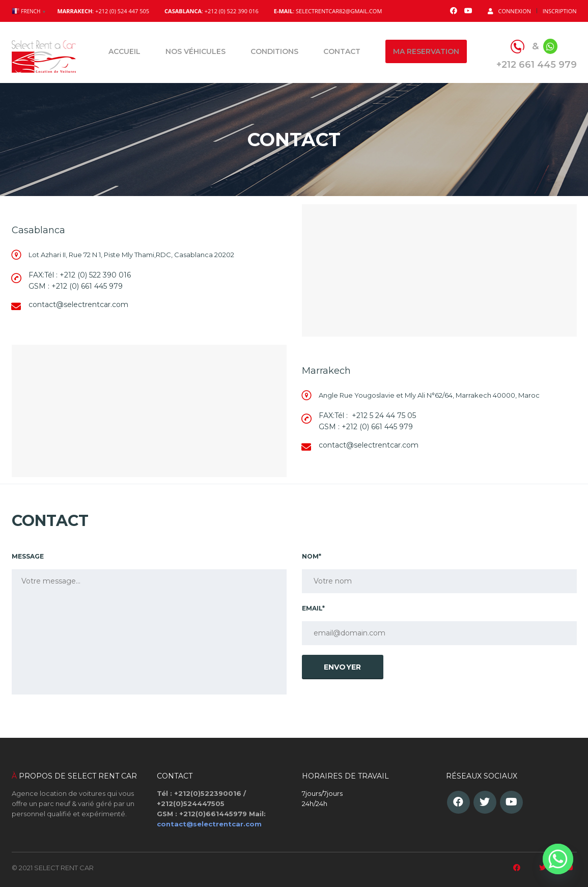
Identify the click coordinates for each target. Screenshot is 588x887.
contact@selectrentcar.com (209, 824)
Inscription (560, 11)
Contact (342, 51)
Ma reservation (426, 51)
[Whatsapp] (558, 859)
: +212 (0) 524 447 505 (103, 11)
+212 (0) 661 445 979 (87, 286)
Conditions (274, 51)
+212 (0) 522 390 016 (95, 275)
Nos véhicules (195, 51)
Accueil (124, 51)
